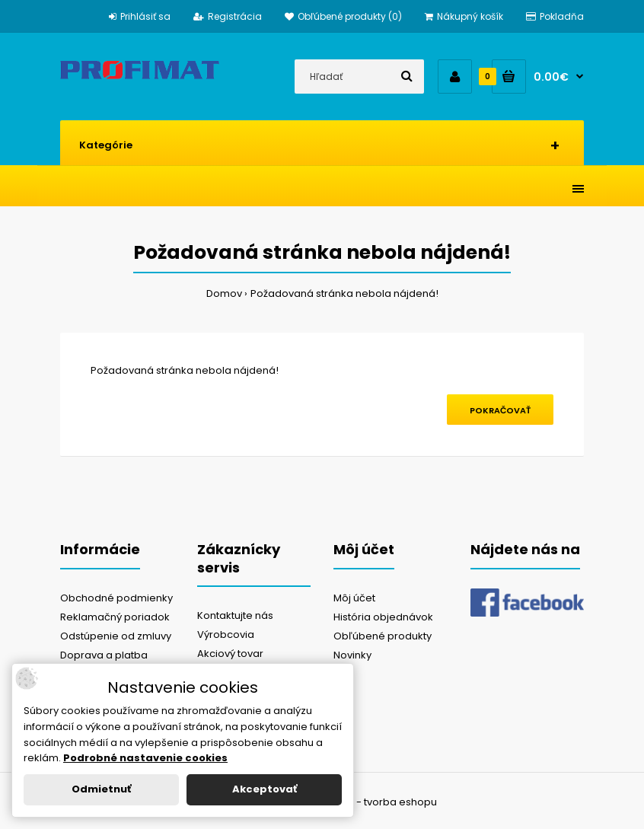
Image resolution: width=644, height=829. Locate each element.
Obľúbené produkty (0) (343, 16)
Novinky (352, 655)
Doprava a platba (104, 655)
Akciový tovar (230, 654)
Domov (224, 293)
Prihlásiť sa (140, 16)
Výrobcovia (226, 635)
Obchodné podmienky (116, 598)
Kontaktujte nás (235, 615)
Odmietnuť (101, 789)
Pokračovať (500, 410)
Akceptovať (265, 789)
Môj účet (354, 598)
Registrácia (228, 16)
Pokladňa (555, 16)
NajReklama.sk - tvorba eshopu (359, 802)
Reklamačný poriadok (115, 617)
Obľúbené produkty (383, 636)
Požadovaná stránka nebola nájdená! (344, 293)
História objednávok (383, 617)
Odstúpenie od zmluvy (116, 636)
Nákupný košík (464, 16)
